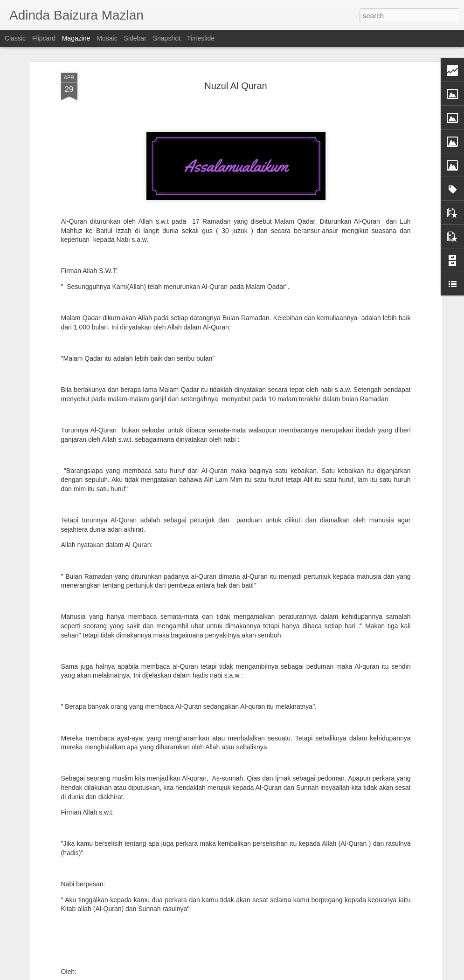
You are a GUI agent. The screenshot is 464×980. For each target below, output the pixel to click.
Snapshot (167, 38)
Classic (15, 38)
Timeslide (201, 38)
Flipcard (44, 38)
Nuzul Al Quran (236, 65)
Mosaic (107, 38)
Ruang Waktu (166, 970)
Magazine (76, 38)
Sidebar (135, 38)
